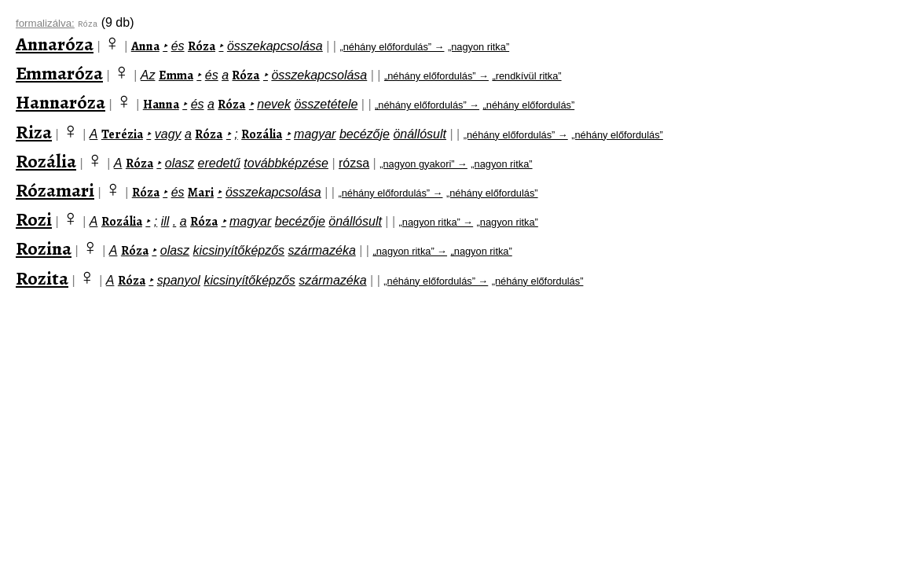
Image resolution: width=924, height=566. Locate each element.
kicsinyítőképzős (239, 250)
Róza (202, 46)
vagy (168, 134)
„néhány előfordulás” (529, 105)
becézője (365, 134)
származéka (322, 250)
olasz (180, 163)
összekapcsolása (275, 46)
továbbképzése (286, 163)
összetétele (326, 104)
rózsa (354, 163)
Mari (201, 193)
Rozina (44, 248)
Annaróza (55, 44)
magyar (315, 134)
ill (165, 221)
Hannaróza (60, 102)
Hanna (161, 105)
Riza (34, 132)
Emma (176, 75)
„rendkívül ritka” (526, 76)
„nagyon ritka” (478, 47)
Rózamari (55, 190)
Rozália (262, 134)
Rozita (42, 278)
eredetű (219, 163)
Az (148, 75)
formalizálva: (45, 23)
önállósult (420, 134)
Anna (145, 46)
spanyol (179, 280)
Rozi (34, 219)
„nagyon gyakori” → (423, 164)
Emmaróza (59, 73)
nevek (274, 104)
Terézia (122, 134)
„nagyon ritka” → (436, 222)
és (178, 46)
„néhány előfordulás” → (392, 47)
